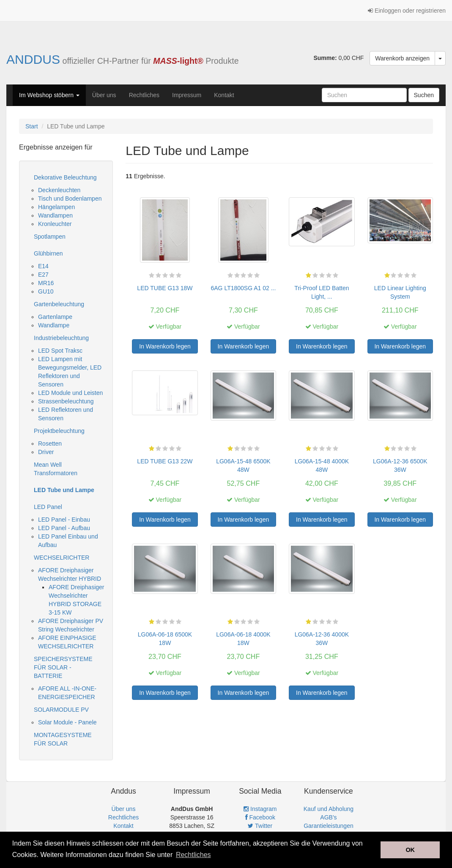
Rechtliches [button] (193, 855)
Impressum (187, 95)
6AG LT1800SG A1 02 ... (243, 288)
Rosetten (50, 444)
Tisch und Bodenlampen (70, 199)
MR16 (46, 283)
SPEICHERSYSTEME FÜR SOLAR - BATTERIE (63, 667)
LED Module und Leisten (70, 393)
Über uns (104, 95)
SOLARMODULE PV (61, 710)
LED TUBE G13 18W (165, 288)
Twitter (260, 826)
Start (32, 126)
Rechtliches (144, 95)
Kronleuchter (55, 224)
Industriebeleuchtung (61, 338)
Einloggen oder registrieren (407, 11)
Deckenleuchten (59, 190)
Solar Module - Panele (67, 722)
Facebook (260, 817)
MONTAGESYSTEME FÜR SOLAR (63, 739)
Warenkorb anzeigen (402, 58)
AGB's (328, 817)
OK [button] (410, 850)
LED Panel (48, 507)
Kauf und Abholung (329, 809)
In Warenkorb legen (165, 346)
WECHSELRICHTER (62, 558)
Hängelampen (56, 207)
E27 (43, 275)
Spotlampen (50, 237)
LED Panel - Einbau (64, 520)
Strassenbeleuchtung (66, 401)
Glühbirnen (48, 253)
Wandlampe (54, 325)
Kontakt (224, 95)
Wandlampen (55, 215)
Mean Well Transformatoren (56, 469)
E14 (43, 266)
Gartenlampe (55, 317)
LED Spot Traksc (60, 351)
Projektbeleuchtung (59, 431)
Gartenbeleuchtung (59, 304)
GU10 (46, 291)
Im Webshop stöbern (49, 95)
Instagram (260, 809)
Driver (46, 452)
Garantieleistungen (329, 826)
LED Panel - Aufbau (64, 528)
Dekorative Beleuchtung (65, 177)
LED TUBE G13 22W (165, 461)
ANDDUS (33, 59)
